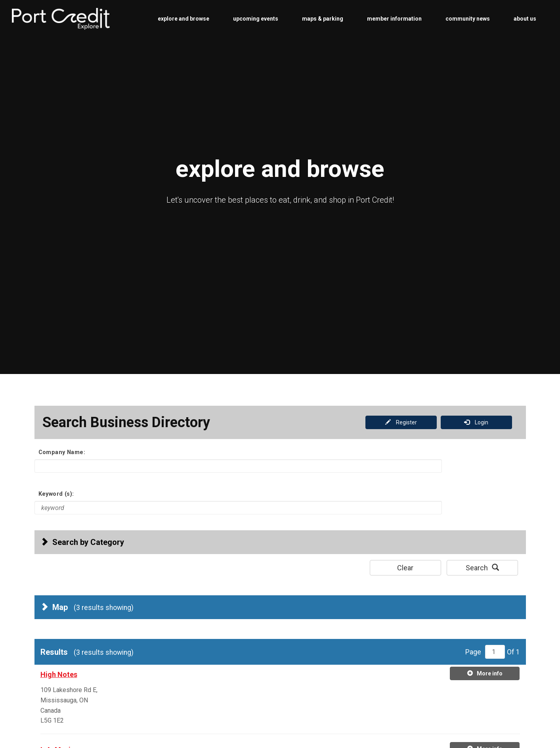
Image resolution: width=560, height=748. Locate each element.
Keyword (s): (56, 494)
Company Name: (62, 452)
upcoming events (256, 19)
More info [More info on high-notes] (485, 673)
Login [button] (476, 422)
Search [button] (482, 568)
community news (468, 19)
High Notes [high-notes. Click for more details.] (59, 674)
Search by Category (82, 542)
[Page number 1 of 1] (495, 652)
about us (525, 19)
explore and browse (183, 19)
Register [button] (401, 422)
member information (394, 19)
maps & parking (323, 19)
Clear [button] (405, 568)
